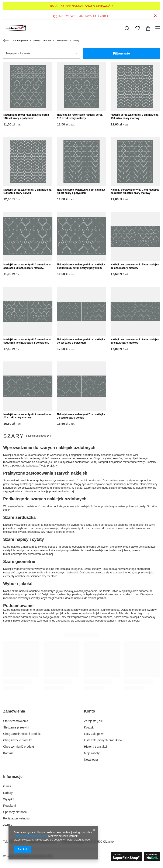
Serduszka (62, 40)
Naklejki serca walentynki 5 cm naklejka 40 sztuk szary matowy (135, 266)
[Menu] (158, 28)
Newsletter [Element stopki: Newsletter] (91, 760)
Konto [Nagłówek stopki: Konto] (90, 711)
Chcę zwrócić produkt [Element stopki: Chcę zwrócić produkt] (17, 740)
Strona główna (20, 40)
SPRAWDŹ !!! (105, 6)
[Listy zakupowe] (138, 28)
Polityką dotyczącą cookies (30, 836)
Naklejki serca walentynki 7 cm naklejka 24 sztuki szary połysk (81, 416)
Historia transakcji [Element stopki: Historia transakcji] (96, 747)
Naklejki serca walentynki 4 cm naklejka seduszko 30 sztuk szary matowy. (27, 266)
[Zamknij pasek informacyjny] (155, 16)
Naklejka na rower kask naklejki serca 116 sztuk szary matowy (80, 117)
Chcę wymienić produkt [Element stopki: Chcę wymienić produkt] (19, 747)
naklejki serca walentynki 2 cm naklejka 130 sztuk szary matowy (134, 117)
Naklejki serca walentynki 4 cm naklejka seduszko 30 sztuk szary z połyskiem (81, 266)
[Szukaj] (127, 28)
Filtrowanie (122, 53)
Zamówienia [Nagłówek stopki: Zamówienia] (14, 711)
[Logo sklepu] (15, 28)
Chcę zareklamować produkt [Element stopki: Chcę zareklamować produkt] (22, 734)
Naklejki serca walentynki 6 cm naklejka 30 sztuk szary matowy (135, 341)
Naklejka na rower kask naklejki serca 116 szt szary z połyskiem (26, 117)
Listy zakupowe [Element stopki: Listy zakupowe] (94, 734)
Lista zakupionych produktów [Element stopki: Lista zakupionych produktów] (103, 740)
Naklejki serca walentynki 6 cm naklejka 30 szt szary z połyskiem (81, 341)
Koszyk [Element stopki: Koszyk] (89, 727)
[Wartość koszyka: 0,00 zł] (148, 28)
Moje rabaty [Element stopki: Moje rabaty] (92, 753)
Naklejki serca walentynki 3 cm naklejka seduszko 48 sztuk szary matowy (135, 191)
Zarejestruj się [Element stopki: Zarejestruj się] (93, 721)
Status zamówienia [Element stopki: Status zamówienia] (16, 721)
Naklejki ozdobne (42, 40)
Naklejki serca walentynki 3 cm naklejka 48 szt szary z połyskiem (81, 191)
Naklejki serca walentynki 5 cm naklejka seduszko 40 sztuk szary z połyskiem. (27, 341)
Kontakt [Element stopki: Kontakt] (8, 753)
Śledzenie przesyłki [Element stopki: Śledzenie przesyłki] (16, 727)
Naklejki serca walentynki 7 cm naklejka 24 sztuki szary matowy (27, 416)
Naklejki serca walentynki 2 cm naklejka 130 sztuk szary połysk (27, 191)
